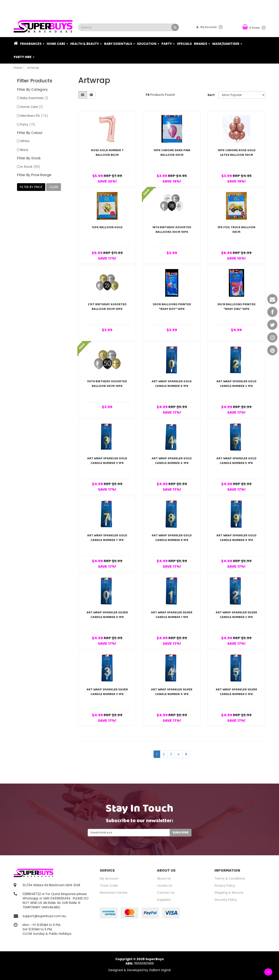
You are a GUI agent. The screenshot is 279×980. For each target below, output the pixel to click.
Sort (211, 95)
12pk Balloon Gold (107, 227)
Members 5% (34, 116)
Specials (184, 44)
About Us (164, 878)
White (25, 141)
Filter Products (35, 81)
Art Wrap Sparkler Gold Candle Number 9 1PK (236, 538)
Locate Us (165, 886)
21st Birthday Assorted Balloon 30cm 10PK (107, 307)
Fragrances (32, 44)
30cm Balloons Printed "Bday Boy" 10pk (172, 307)
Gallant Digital (160, 970)
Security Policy (226, 900)
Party (168, 44)
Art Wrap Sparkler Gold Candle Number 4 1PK (172, 461)
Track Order (109, 886)
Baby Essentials (120, 44)
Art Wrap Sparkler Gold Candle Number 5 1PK (236, 461)
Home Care (57, 44)
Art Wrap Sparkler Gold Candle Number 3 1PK (107, 461)
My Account (109, 878)
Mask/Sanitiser (227, 44)
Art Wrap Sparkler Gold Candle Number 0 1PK (172, 384)
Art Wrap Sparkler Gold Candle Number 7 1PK (107, 538)
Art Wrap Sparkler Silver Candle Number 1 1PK (172, 615)
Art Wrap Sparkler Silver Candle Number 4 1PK (172, 692)
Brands (202, 44)
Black (24, 150)
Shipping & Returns (229, 893)
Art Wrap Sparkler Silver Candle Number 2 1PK (236, 615)
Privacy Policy (225, 886)
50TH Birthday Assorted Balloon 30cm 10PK (107, 384)
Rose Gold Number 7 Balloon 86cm (107, 153)
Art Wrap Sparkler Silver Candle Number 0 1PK (107, 615)
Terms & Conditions (230, 878)
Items (251, 27)
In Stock (30, 167)
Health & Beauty (86, 44)
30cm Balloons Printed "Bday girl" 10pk (236, 307)
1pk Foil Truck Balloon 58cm (236, 230)
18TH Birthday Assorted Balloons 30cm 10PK (172, 230)
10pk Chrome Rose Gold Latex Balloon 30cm (236, 153)
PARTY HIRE (24, 57)
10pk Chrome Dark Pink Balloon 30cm (172, 153)
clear (54, 187)
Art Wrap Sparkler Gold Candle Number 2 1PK (236, 384)
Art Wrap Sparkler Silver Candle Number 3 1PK (107, 692)
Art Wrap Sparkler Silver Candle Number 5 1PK (236, 692)
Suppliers (164, 900)
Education (148, 44)
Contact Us (166, 893)
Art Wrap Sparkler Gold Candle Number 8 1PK (172, 538)
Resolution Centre (114, 893)
